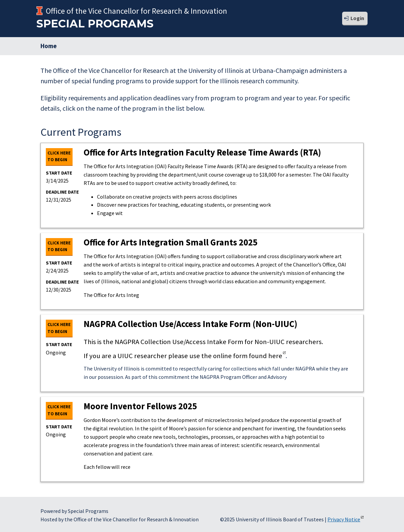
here (275, 356)
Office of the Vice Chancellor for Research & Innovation (136, 11)
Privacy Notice (344, 519)
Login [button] (357, 18)
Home (49, 46)
